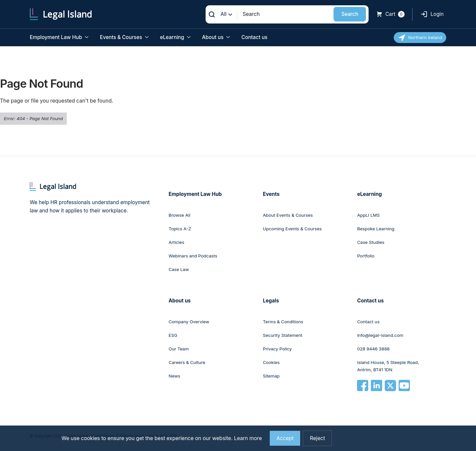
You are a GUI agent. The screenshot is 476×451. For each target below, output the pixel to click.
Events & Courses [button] (124, 37)
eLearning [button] (175, 37)
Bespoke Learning (376, 229)
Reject (317, 438)
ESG (173, 335)
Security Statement (283, 335)
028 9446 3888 (373, 349)
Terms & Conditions (283, 322)
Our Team (179, 349)
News (174, 376)
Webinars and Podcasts (193, 256)
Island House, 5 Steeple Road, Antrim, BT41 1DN (388, 366)
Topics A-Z (180, 229)
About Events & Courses (288, 215)
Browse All (179, 215)
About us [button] (216, 37)
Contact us (254, 37)
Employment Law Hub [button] (59, 37)
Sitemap (271, 376)
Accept (285, 438)
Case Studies (371, 242)
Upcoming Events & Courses (292, 229)
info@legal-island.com (380, 335)
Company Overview (189, 322)
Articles (176, 242)
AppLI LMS (368, 215)
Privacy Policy (277, 349)
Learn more (248, 438)
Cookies (271, 362)
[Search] (286, 14)
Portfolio (366, 256)
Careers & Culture (187, 362)
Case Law (179, 269)
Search (350, 14)
